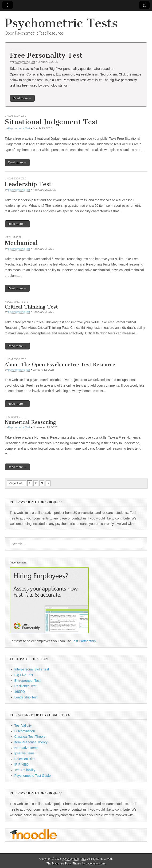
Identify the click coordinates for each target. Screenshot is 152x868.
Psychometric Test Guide (33, 776)
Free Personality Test (46, 55)
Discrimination (25, 731)
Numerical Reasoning (30, 422)
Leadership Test (28, 184)
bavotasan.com (95, 864)
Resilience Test (25, 686)
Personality (18, 49)
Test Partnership (84, 641)
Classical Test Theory (30, 737)
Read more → (22, 98)
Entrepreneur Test (27, 681)
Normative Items (26, 748)
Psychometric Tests (61, 23)
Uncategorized (16, 116)
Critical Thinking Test (31, 307)
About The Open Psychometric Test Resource (60, 364)
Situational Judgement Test (51, 122)
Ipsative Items (24, 753)
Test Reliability (25, 770)
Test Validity (23, 725)
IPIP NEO (21, 765)
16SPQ (20, 692)
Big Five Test (24, 675)
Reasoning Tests (16, 302)
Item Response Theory (31, 742)
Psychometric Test (24, 62)
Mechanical (13, 237)
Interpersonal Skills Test (32, 669)
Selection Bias (25, 759)
